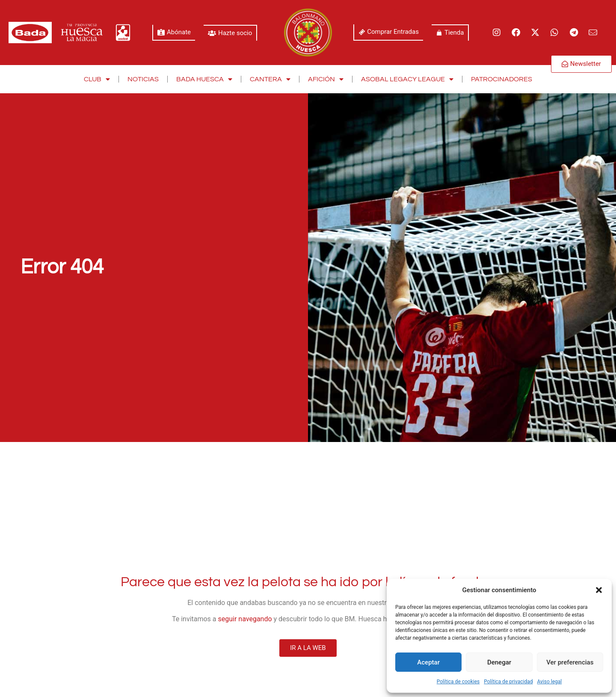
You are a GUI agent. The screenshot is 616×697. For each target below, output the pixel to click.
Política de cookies (458, 682)
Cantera (270, 79)
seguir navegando (245, 619)
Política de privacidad (508, 682)
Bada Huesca (204, 79)
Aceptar (428, 662)
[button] (599, 590)
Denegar (499, 662)
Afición (326, 79)
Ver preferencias (570, 662)
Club (97, 79)
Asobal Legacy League (407, 79)
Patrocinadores (502, 79)
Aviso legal (549, 682)
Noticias (143, 79)
